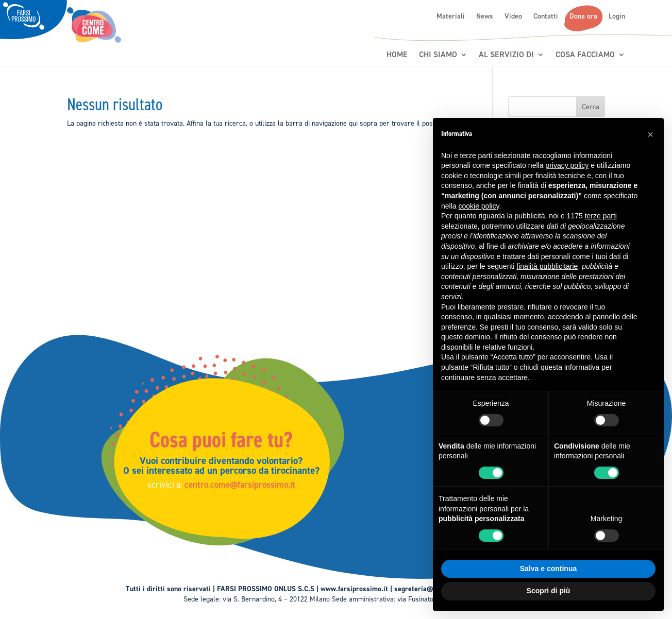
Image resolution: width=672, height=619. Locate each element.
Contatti (546, 16)
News (485, 16)
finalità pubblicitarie (547, 266)
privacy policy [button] (567, 165)
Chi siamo (438, 55)
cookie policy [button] (478, 206)
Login (617, 16)
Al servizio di (506, 55)
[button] (650, 134)
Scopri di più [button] (549, 591)
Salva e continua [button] (548, 569)
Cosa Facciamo (585, 55)
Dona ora (583, 16)
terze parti (601, 216)
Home (397, 55)
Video (513, 16)
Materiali (451, 16)
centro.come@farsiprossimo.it (244, 484)
